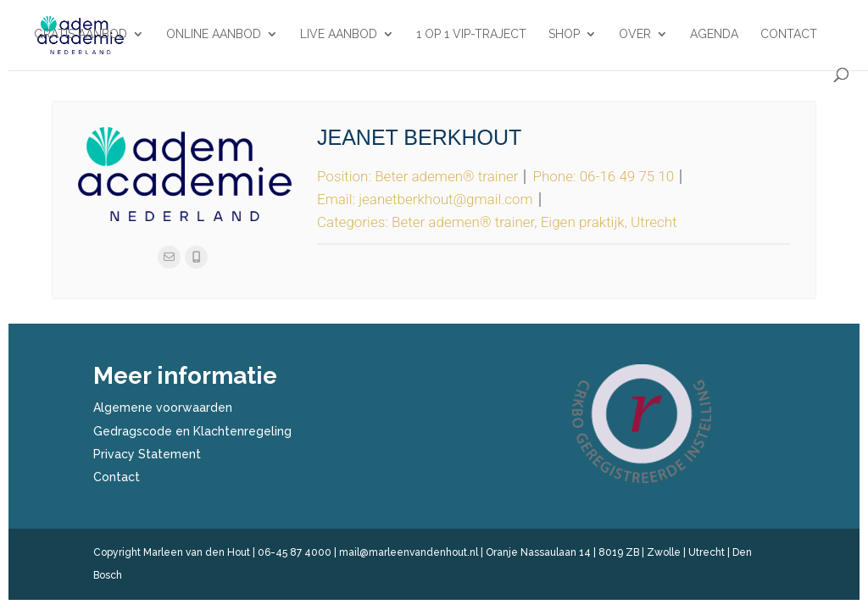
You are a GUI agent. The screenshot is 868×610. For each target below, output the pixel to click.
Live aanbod (339, 34)
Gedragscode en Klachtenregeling (192, 431)
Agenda (714, 34)
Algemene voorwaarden (163, 408)
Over (635, 34)
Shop (564, 34)
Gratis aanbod (81, 34)
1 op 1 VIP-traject (471, 34)
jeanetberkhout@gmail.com (446, 199)
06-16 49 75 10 (627, 176)
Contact (789, 34)
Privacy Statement (147, 454)
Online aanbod (214, 34)
